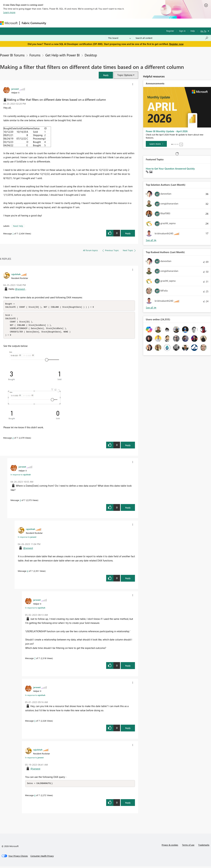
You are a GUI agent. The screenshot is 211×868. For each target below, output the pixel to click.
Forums (53, 23)
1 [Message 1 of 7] (13, 233)
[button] (106, 75)
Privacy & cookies (170, 846)
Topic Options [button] (125, 75)
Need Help (18, 226)
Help (193, 31)
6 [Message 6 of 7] (35, 797)
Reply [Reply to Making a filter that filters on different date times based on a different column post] (128, 233)
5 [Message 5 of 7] (35, 722)
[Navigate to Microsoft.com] (9, 23)
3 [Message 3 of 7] (20, 502)
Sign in (182, 31)
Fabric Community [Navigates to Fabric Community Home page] (34, 23)
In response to (21, 476)
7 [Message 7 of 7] (35, 660)
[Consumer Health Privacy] (42, 857)
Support (136, 23)
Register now (176, 44)
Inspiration (68, 23)
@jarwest (20, 289)
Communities (95, 23)
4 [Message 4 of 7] (28, 572)
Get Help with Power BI (63, 55)
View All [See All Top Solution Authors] (151, 240)
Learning (122, 23)
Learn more (9, 12)
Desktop (91, 55)
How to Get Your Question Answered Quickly (170, 169)
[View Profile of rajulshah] (16, 274)
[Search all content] (172, 38)
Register (170, 31)
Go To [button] (203, 31)
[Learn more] (156, 144)
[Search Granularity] (119, 38)
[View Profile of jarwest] (15, 89)
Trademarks (204, 846)
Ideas (81, 23)
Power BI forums (12, 55)
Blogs (110, 23)
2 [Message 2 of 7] (13, 439)
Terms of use (188, 846)
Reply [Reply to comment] (128, 447)
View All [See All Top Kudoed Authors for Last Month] (151, 308)
